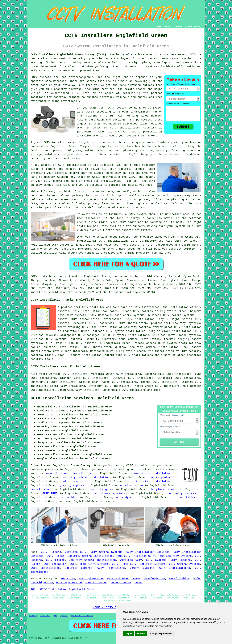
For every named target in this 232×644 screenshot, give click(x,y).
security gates (102, 489)
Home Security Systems (175, 556)
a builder (69, 497)
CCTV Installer (55, 564)
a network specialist (112, 493)
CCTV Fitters (51, 552)
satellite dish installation (149, 481)
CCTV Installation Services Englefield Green (82, 398)
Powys (136, 579)
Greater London (96, 583)
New (55, 616)
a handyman (125, 497)
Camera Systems (142, 568)
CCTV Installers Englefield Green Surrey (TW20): (69, 55)
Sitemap (33, 616)
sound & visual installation (69, 473)
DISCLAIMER (194, 27)
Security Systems (153, 564)
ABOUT (168, 27)
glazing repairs (72, 485)
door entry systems (181, 493)
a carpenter (161, 477)
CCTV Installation (45, 568)
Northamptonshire (69, 583)
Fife (197, 579)
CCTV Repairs (181, 560)
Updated (64, 616)
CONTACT (179, 27)
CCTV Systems (156, 560)
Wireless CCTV (76, 552)
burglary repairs (164, 489)
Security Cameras (79, 568)
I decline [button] (141, 634)
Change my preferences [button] (161, 634)
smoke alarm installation (151, 473)
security (37, 359)
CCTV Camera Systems (106, 552)
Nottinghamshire (91, 579)
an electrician (131, 485)
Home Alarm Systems (94, 564)
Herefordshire (179, 579)
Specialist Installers (82, 616)
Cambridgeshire (42, 583)
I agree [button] (129, 634)
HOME (159, 27)
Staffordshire (155, 579)
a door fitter (184, 497)
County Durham (121, 583)
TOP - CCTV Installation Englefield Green (63, 589)
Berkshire (68, 579)
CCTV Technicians (111, 568)
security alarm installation (86, 477)
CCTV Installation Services (148, 552)
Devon (138, 583)
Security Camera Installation (90, 556)
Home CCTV (123, 556)
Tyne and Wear (118, 579)
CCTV (73, 564)
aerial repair (41, 489)
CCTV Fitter (56, 556)
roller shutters (74, 481)
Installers (45, 616)
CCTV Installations (175, 568)
